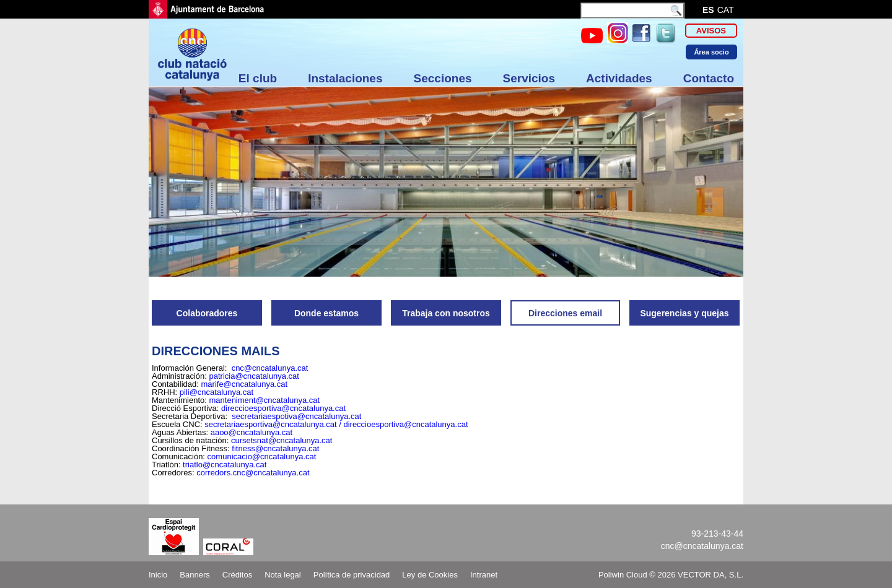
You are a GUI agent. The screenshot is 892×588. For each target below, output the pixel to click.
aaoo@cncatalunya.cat (251, 432)
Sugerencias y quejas (684, 313)
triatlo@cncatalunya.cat (225, 465)
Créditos (237, 575)
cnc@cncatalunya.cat (270, 368)
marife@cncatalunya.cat (245, 384)
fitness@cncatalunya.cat (275, 448)
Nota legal (283, 575)
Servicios (529, 78)
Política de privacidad (352, 575)
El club (258, 78)
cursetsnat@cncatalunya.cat (282, 440)
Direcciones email (565, 313)
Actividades (619, 78)
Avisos (711, 31)
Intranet (484, 575)
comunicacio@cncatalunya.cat (262, 456)
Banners (195, 575)
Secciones (443, 78)
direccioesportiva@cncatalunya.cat (283, 408)
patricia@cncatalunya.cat (254, 376)
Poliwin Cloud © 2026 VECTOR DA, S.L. (671, 575)
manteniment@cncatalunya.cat (265, 400)
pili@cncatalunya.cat (216, 392)
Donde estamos (326, 313)
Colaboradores (207, 313)
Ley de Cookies (430, 575)
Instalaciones (345, 78)
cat (726, 10)
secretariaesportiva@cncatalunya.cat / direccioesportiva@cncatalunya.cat (336, 424)
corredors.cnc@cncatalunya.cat (253, 473)
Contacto (709, 78)
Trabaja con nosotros (446, 313)
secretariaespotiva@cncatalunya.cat (296, 416)
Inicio (158, 575)
